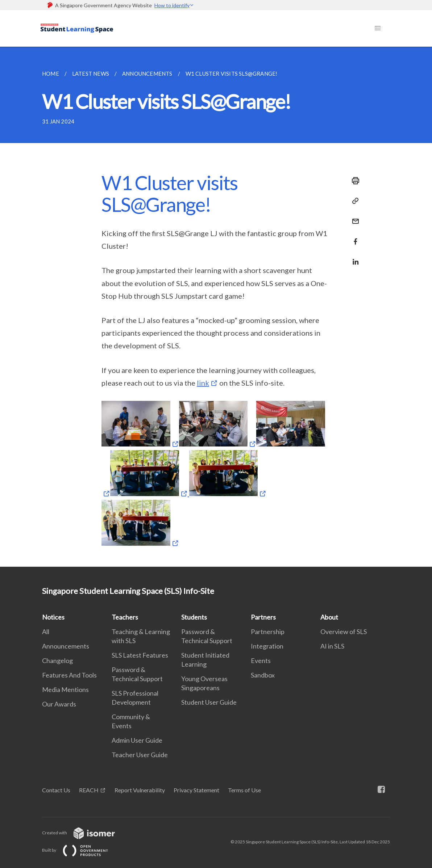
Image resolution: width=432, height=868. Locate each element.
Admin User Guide (137, 740)
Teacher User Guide (140, 755)
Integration (267, 646)
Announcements (66, 646)
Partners (263, 617)
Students (194, 617)
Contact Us (56, 790)
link (203, 383)
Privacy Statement (196, 790)
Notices (53, 617)
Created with (84, 833)
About (329, 617)
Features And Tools (69, 675)
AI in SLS (332, 646)
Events (261, 661)
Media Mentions (65, 689)
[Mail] (353, 217)
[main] (216, 307)
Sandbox (263, 675)
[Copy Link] (353, 201)
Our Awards (59, 704)
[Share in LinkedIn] (353, 257)
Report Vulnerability (140, 790)
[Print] (353, 181)
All (46, 632)
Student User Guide (209, 702)
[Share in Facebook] (353, 237)
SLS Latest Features (140, 655)
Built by (81, 850)
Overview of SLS (344, 632)
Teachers (125, 617)
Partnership (268, 632)
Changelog (57, 661)
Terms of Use (244, 790)
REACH (89, 790)
